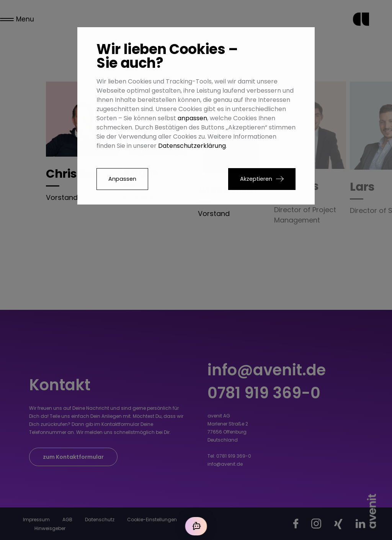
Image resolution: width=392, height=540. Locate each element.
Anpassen (122, 179)
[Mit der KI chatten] (196, 526)
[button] (262, 179)
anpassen (192, 118)
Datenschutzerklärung (192, 146)
